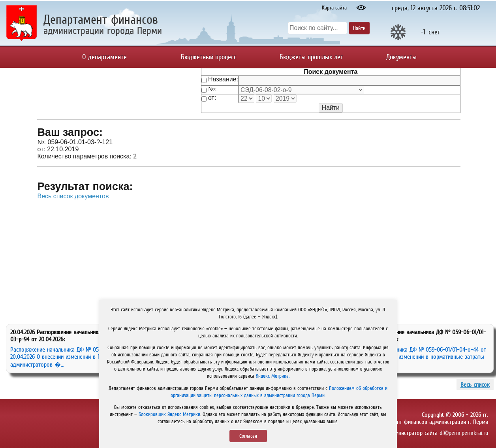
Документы (401, 57)
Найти (359, 28)
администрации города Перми (103, 30)
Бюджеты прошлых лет (311, 57)
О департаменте (104, 57)
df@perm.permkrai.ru (464, 433)
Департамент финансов (101, 19)
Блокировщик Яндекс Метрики (169, 414)
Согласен (248, 436)
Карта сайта (334, 8)
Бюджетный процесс (209, 57)
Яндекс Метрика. (273, 376)
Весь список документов (73, 196)
